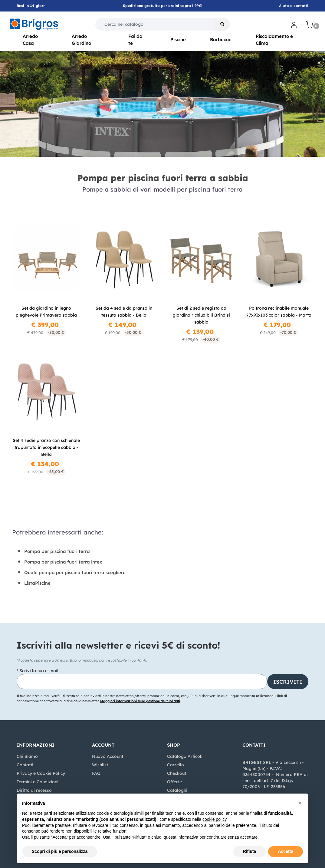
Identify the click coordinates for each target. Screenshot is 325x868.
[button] (222, 24)
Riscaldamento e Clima (274, 40)
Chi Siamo (27, 756)
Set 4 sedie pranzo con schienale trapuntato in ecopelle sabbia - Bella (46, 447)
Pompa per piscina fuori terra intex (63, 562)
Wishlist (100, 765)
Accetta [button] (286, 851)
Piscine (178, 39)
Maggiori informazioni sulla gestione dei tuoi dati (140, 701)
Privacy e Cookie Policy (41, 773)
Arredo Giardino (81, 40)
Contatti (25, 765)
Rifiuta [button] (250, 851)
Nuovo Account (108, 756)
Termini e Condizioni (38, 782)
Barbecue (221, 39)
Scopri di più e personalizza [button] (60, 851)
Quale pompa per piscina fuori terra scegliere (75, 572)
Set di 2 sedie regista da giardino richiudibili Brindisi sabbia (201, 315)
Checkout (177, 773)
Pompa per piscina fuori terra (57, 551)
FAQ (96, 773)
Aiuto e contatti (294, 6)
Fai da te (135, 40)
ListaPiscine (37, 583)
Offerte (174, 782)
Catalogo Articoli (185, 756)
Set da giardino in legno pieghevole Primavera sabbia (46, 312)
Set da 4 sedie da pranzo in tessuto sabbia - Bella (124, 312)
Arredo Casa (30, 40)
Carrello (176, 765)
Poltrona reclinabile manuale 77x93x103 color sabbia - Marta (279, 312)
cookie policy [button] (214, 819)
